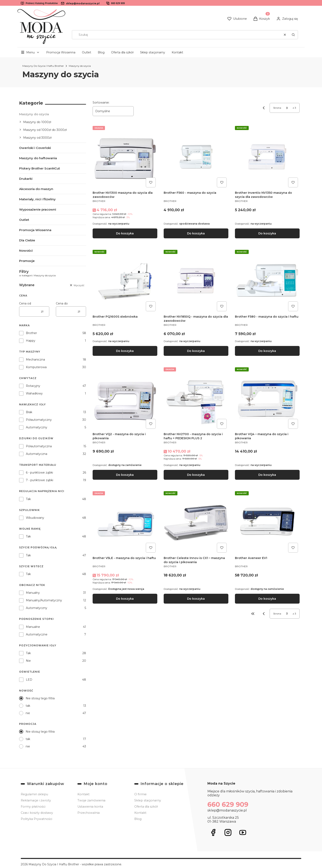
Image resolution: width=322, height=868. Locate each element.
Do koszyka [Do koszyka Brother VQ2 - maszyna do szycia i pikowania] (125, 475)
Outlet (87, 52)
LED (29, 680)
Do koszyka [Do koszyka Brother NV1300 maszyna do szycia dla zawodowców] (125, 233)
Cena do (62, 303)
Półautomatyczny (39, 420)
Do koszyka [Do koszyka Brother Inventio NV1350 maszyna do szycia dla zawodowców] (267, 233)
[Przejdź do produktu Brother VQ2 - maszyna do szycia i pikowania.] (125, 398)
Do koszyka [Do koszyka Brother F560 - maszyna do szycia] (196, 233)
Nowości (26, 251)
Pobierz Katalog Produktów (42, 3)
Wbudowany (35, 518)
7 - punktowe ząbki (40, 480)
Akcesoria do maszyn (36, 189)
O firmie (140, 794)
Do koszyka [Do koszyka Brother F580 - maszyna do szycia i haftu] (267, 351)
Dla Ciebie (27, 240)
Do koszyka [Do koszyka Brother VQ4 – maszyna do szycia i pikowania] (267, 475)
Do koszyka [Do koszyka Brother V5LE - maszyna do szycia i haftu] (125, 599)
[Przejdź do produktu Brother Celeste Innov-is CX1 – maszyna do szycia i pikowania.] (196, 522)
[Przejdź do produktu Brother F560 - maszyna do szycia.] (196, 157)
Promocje (27, 261)
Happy (31, 341)
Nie (28, 661)
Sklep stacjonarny (153, 52)
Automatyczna (37, 454)
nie (28, 713)
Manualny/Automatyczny (44, 600)
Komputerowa (36, 367)
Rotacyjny (33, 386)
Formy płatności (33, 807)
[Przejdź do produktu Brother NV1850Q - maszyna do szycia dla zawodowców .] (196, 281)
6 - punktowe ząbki (39, 473)
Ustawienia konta (90, 807)
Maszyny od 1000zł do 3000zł (45, 130)
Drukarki (26, 179)
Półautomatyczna (39, 446)
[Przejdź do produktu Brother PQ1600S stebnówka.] (125, 281)
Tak (28, 499)
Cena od (25, 303)
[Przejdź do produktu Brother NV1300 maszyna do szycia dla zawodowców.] (125, 157)
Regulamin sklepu (34, 794)
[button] (293, 35)
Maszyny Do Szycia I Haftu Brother (43, 66)
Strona (277, 108)
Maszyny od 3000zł (37, 138)
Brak (29, 412)
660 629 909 (118, 3)
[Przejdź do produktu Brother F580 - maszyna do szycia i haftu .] (267, 281)
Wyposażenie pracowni (38, 209)
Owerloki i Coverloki (35, 148)
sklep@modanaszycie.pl (83, 3)
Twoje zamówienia (91, 800)
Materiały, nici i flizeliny (37, 199)
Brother (31, 333)
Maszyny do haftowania (38, 158)
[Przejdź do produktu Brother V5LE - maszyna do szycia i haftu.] (125, 522)
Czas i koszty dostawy (37, 813)
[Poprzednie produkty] (264, 614)
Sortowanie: (101, 103)
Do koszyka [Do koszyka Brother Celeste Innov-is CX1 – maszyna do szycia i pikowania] (196, 599)
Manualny (33, 593)
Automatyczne (37, 634)
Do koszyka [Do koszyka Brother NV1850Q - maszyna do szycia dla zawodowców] (196, 351)
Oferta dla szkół (122, 52)
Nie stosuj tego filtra (40, 698)
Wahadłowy (34, 393)
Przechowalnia (89, 813)
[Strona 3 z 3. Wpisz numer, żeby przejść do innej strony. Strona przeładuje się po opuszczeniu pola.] (287, 108)
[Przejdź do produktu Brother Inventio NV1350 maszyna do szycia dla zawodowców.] (267, 157)
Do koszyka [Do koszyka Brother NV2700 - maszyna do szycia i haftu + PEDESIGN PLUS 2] (196, 475)
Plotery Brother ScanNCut (40, 168)
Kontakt (177, 52)
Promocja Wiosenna (61, 52)
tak (28, 706)
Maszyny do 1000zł (37, 122)
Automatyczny (37, 427)
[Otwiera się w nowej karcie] (213, 832)
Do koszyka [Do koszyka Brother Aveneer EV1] (267, 599)
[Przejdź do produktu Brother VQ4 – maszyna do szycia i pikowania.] (267, 398)
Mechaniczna (35, 360)
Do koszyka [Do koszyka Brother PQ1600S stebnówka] (125, 351)
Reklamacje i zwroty (36, 800)
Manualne (33, 627)
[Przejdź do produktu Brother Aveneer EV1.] (267, 522)
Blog (101, 52)
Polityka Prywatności (36, 819)
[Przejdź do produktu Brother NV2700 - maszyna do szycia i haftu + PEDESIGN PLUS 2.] (196, 398)
